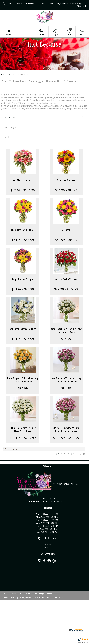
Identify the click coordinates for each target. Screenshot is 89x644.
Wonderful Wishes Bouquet (23, 329)
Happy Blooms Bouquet (23, 279)
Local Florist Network (43, 598)
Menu (9, 34)
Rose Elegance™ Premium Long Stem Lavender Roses (66, 380)
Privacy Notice (25, 598)
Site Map (59, 598)
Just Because (66, 230)
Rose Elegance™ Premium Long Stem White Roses (66, 330)
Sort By (7, 137)
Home (4, 74)
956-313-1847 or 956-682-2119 (22, 3)
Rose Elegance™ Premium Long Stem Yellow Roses (23, 380)
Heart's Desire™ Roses (66, 279)
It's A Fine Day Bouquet (23, 230)
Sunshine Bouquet (66, 180)
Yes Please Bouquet (23, 180)
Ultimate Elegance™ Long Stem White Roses (23, 429)
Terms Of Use (10, 598)
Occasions (12, 74)
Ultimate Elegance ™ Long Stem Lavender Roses (66, 429)
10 (74, 454)
